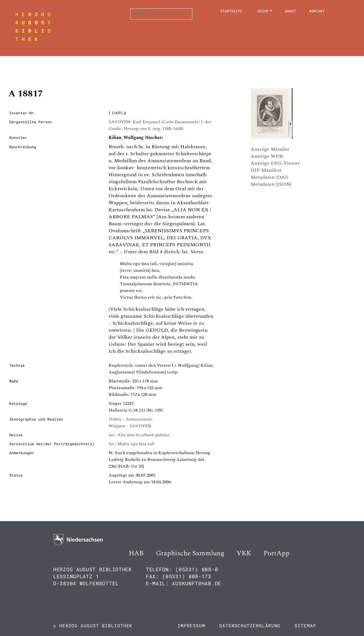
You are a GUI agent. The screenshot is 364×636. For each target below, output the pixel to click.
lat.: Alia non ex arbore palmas (139, 435)
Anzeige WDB (267, 156)
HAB (136, 553)
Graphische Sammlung (190, 553)
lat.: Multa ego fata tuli (132, 444)
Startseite (231, 11)
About (290, 11)
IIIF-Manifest (266, 170)
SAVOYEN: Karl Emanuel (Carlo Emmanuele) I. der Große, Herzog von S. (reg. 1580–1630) (160, 125)
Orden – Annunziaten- (131, 419)
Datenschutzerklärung (250, 625)
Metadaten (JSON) (271, 184)
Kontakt (317, 11)
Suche (263, 11)
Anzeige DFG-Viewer (275, 163)
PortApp (276, 553)
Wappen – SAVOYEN (130, 426)
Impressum (191, 625)
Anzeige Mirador (270, 149)
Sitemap (305, 625)
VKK (244, 553)
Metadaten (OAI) (269, 177)
